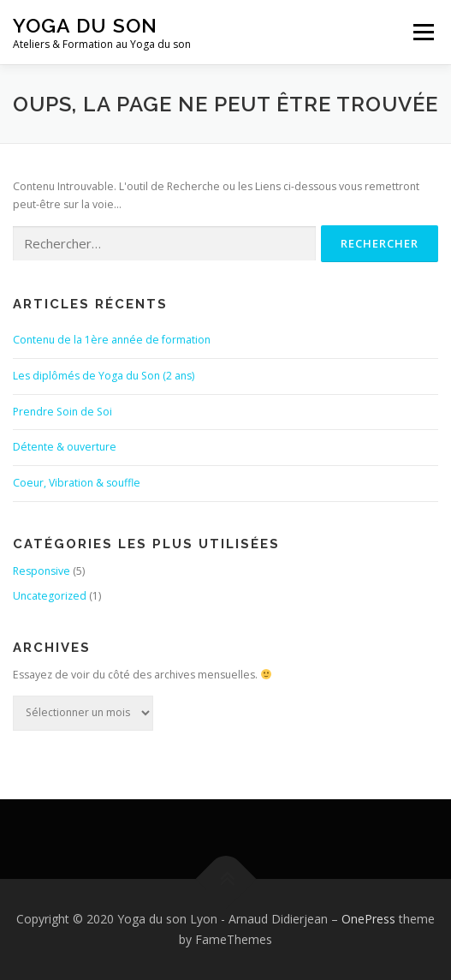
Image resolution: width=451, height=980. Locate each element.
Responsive (42, 571)
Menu (422, 32)
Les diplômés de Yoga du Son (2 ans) (104, 376)
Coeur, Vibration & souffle (77, 483)
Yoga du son (85, 25)
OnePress (368, 919)
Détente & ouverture (65, 447)
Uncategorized (50, 596)
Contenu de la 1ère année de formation (112, 340)
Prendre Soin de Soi (62, 412)
